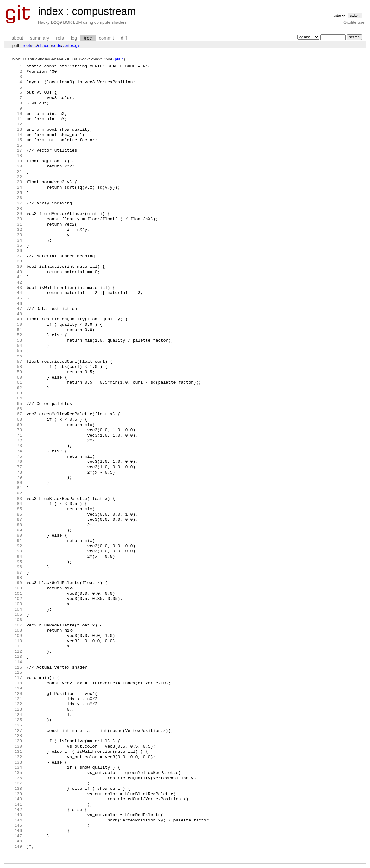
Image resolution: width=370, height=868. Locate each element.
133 (18, 763)
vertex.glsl (72, 45)
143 (18, 815)
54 (19, 346)
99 (19, 583)
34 (19, 241)
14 (19, 135)
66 (19, 409)
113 (18, 657)
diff (124, 38)
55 (19, 351)
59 (19, 372)
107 (18, 626)
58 (19, 367)
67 (19, 414)
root (26, 45)
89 (19, 531)
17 (19, 151)
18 (19, 156)
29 (19, 214)
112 (18, 652)
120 (18, 694)
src (34, 45)
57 (19, 362)
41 (19, 277)
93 (19, 551)
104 (18, 610)
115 (18, 668)
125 (18, 720)
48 (19, 314)
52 (19, 335)
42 (19, 283)
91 (19, 541)
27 (19, 204)
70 (19, 430)
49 (19, 319)
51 (19, 330)
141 (18, 805)
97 (19, 573)
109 (18, 636)
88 (19, 525)
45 (19, 299)
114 (18, 662)
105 (18, 615)
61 (19, 383)
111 (18, 646)
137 (18, 783)
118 (18, 683)
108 (18, 631)
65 (19, 404)
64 (19, 399)
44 (19, 293)
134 (18, 768)
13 (19, 130)
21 (19, 172)
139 (18, 794)
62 (19, 388)
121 (18, 699)
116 (18, 673)
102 (18, 599)
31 (19, 225)
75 (19, 457)
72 (19, 441)
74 (19, 451)
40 (19, 272)
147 (18, 836)
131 (18, 752)
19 (19, 161)
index (51, 11)
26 (19, 198)
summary (40, 38)
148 (18, 841)
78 (19, 473)
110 (18, 641)
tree (88, 38)
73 (19, 446)
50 (19, 325)
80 (19, 483)
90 (19, 536)
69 (19, 425)
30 (19, 219)
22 (19, 177)
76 (19, 462)
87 (19, 520)
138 (18, 789)
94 (19, 557)
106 (18, 620)
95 (19, 562)
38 (19, 261)
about (17, 38)
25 (19, 193)
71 (19, 436)
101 (18, 594)
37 (19, 256)
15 (19, 140)
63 (19, 393)
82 (19, 494)
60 (19, 378)
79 (19, 478)
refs (60, 38)
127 (18, 731)
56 (19, 356)
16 (19, 146)
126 (18, 726)
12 (19, 124)
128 (18, 736)
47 (19, 309)
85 (19, 509)
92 (19, 546)
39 (19, 267)
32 (19, 230)
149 (18, 847)
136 (18, 778)
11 (19, 119)
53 (19, 341)
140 (18, 799)
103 (18, 604)
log (74, 38)
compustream (104, 11)
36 (19, 251)
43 (19, 288)
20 (19, 167)
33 (19, 235)
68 (19, 420)
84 (19, 504)
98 (19, 578)
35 (19, 246)
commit (107, 38)
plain (119, 59)
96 (19, 567)
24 (19, 188)
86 (19, 515)
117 (18, 678)
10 (19, 114)
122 (18, 704)
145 (18, 826)
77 (19, 467)
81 (19, 488)
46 (19, 304)
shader (44, 45)
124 (18, 715)
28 (19, 209)
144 (18, 821)
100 (18, 588)
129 (18, 741)
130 (18, 747)
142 (18, 810)
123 (18, 710)
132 (18, 757)
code (57, 45)
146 (18, 831)
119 (18, 689)
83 (19, 499)
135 (18, 773)
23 (19, 182)
